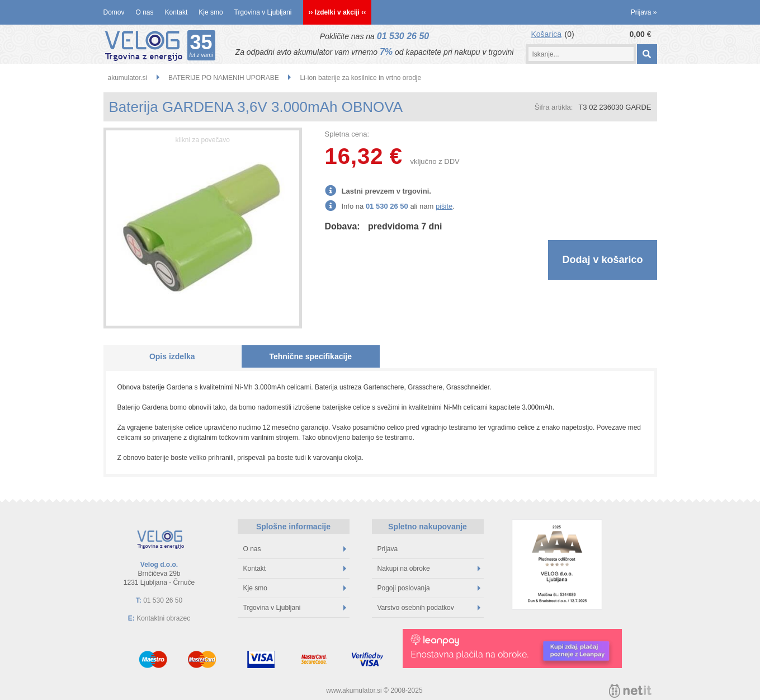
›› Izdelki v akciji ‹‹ (337, 12)
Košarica (546, 34)
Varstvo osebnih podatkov (429, 608)
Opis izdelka (172, 356)
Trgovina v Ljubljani (263, 12)
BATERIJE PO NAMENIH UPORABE (224, 78)
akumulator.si (128, 78)
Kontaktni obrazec (163, 618)
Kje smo (211, 12)
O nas (145, 12)
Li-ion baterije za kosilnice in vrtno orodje (360, 78)
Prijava (644, 12)
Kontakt (176, 12)
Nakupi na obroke (429, 569)
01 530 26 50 (403, 36)
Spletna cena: (347, 134)
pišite (444, 206)
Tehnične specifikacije (310, 356)
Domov (114, 12)
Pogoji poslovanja (429, 588)
